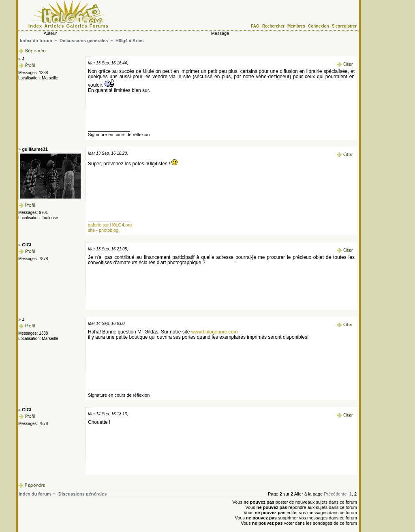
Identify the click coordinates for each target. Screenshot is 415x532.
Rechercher (273, 26)
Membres (296, 26)
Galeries (77, 26)
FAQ (255, 26)
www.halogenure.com (215, 332)
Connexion (319, 26)
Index (35, 26)
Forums (99, 26)
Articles (54, 26)
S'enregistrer (344, 26)
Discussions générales (84, 41)
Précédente (335, 494)
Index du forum (36, 41)
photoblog (109, 230)
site (91, 230)
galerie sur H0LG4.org (110, 225)
